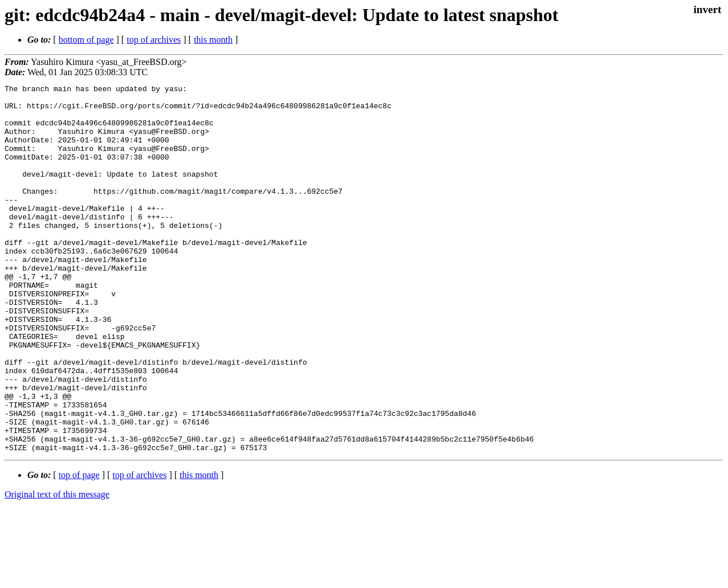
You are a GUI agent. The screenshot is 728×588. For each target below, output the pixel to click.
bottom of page (86, 40)
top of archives (154, 40)
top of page (79, 548)
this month (213, 40)
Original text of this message (57, 568)
